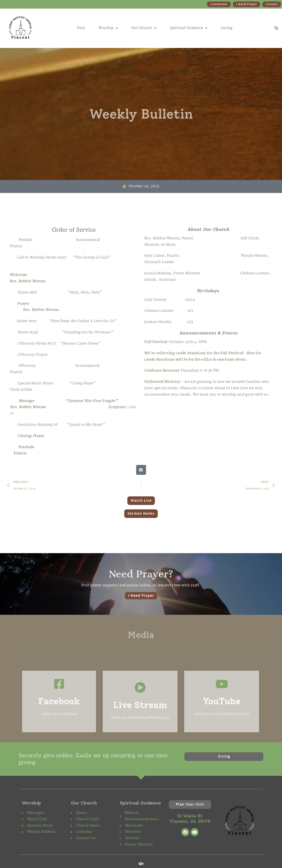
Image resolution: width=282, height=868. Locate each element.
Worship (108, 28)
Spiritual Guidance (189, 28)
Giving (227, 28)
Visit (81, 28)
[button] (276, 28)
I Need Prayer (141, 596)
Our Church (144, 28)
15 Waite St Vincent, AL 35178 (190, 818)
